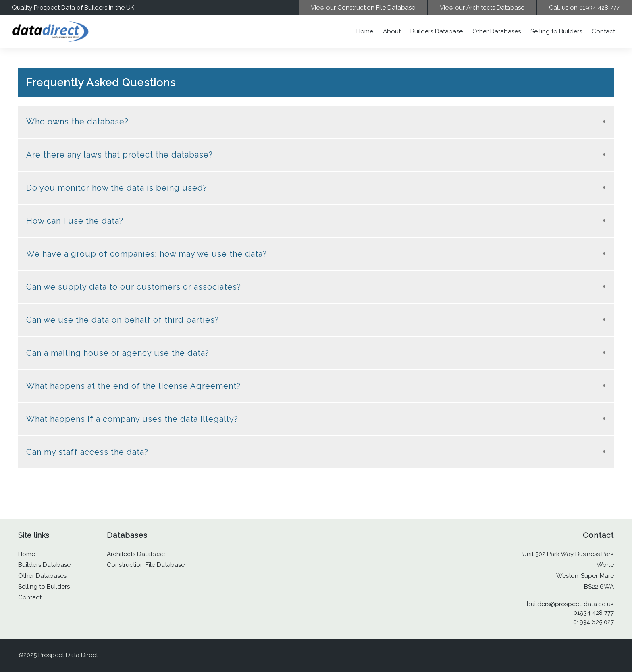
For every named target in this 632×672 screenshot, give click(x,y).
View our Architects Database (482, 8)
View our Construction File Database (363, 8)
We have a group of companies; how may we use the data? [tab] (147, 254)
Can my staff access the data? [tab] (87, 452)
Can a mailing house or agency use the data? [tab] (118, 353)
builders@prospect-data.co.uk (570, 604)
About (392, 31)
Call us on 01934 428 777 (584, 8)
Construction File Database (146, 565)
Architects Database (136, 554)
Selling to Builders (556, 31)
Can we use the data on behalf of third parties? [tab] (123, 320)
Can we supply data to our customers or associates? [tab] (134, 287)
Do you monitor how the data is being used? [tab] (117, 188)
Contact (603, 31)
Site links (34, 535)
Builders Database (437, 31)
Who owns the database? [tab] (77, 122)
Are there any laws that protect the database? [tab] (120, 155)
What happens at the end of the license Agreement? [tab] (133, 386)
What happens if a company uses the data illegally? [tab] (132, 419)
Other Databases (497, 31)
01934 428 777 (594, 613)
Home (365, 31)
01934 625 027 (594, 622)
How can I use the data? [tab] (75, 221)
